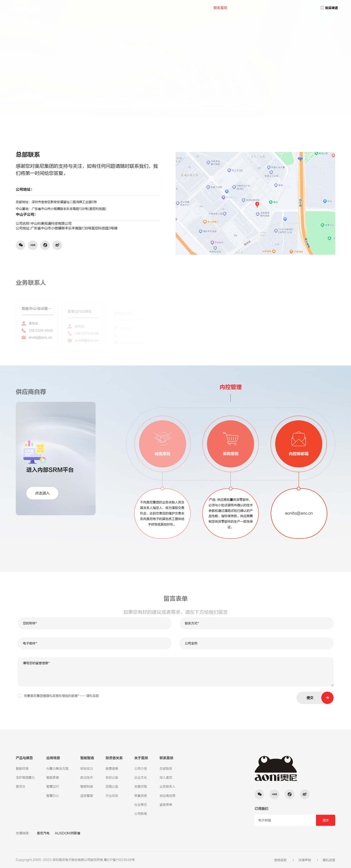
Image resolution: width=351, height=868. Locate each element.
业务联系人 (167, 787)
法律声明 (305, 860)
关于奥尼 (202, 8)
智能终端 (22, 769)
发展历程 (141, 787)
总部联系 (301, 94)
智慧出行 (53, 787)
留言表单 (166, 805)
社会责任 (141, 805)
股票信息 (112, 769)
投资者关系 (183, 8)
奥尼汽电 (43, 833)
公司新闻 (141, 814)
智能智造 (87, 758)
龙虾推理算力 (25, 778)
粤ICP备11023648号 (119, 860)
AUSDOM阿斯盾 (68, 833)
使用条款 (280, 860)
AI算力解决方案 (57, 769)
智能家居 (53, 778)
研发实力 (87, 769)
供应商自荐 (167, 796)
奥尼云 (21, 787)
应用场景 (163, 8)
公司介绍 (141, 769)
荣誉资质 (141, 796)
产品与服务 (144, 8)
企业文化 (141, 778)
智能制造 (87, 787)
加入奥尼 (166, 778)
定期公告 (112, 787)
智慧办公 (53, 796)
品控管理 (87, 796)
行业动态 (112, 796)
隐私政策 (329, 860)
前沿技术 (87, 778)
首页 (127, 8)
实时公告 (112, 778)
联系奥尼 (220, 8)
